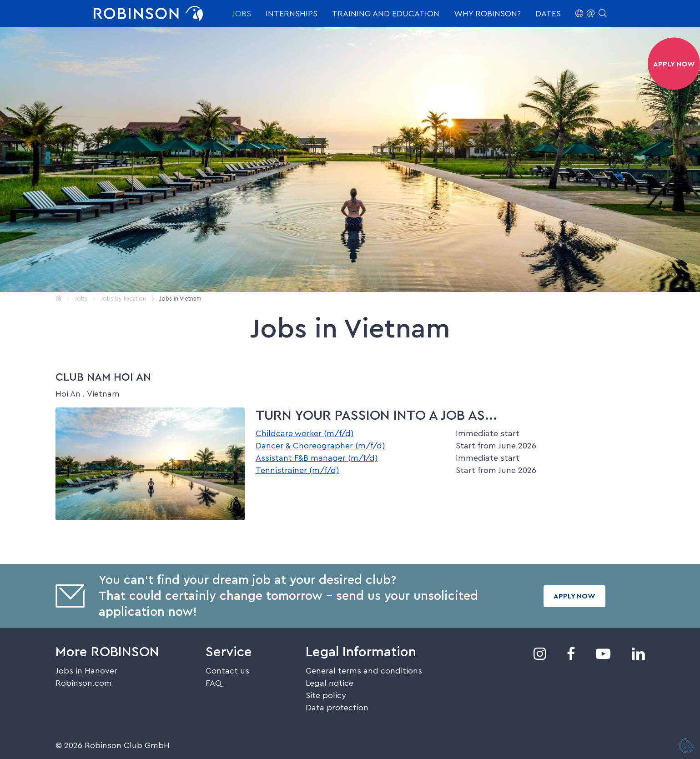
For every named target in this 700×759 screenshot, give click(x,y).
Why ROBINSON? (487, 14)
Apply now (574, 596)
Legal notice (330, 683)
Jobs (242, 14)
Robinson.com (84, 683)
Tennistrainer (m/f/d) (297, 470)
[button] (591, 14)
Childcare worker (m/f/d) (305, 433)
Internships (292, 14)
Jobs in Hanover (86, 671)
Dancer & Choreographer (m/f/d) (320, 446)
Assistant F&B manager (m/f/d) (317, 458)
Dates (548, 14)
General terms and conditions (364, 671)
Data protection (337, 708)
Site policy (326, 695)
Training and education (386, 14)
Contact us (227, 671)
